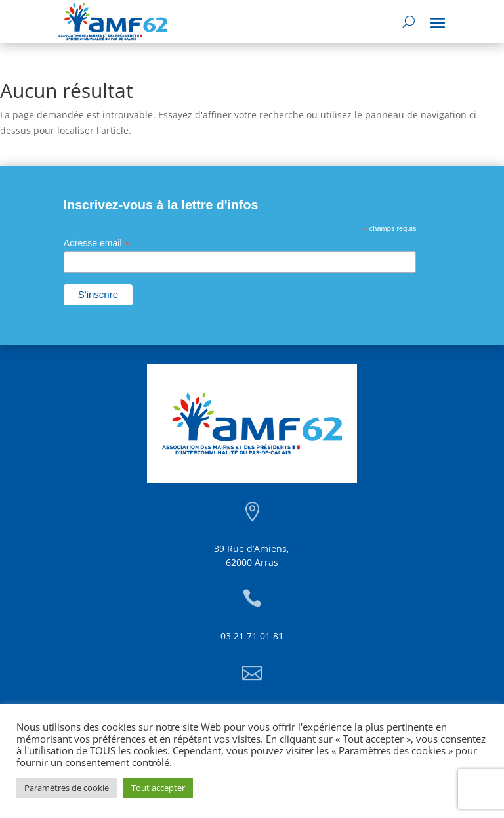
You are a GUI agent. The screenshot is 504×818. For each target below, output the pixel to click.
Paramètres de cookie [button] (67, 788)
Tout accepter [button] (158, 788)
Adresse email (97, 243)
